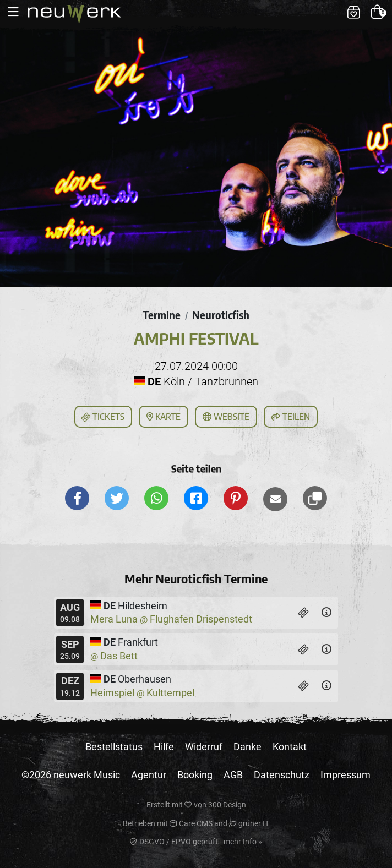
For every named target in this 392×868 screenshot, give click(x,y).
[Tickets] (304, 613)
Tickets (102, 417)
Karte (164, 417)
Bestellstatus (114, 747)
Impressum (345, 775)
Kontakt (290, 747)
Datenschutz (282, 775)
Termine (162, 315)
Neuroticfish (221, 315)
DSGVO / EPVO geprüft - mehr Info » (196, 842)
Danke (247, 747)
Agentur (149, 775)
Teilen (291, 417)
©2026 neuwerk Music (71, 775)
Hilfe (164, 747)
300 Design (227, 805)
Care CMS (191, 823)
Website (226, 417)
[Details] (326, 613)
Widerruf (204, 747)
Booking (195, 775)
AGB (233, 775)
